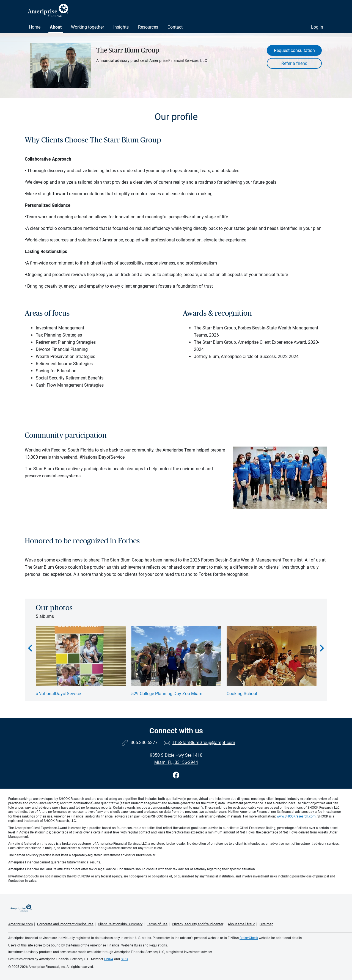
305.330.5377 (144, 743)
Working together (87, 27)
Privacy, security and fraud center (198, 924)
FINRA (109, 959)
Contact (175, 27)
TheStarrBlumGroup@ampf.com (204, 743)
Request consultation (294, 50)
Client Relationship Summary (120, 924)
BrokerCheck (249, 938)
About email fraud (241, 924)
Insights (121, 27)
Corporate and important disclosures (65, 924)
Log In (317, 27)
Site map (266, 924)
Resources (148, 27)
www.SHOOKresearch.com (296, 816)
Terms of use (157, 924)
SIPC (124, 959)
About (56, 27)
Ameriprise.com (20, 924)
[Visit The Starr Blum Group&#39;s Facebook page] (176, 775)
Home (35, 27)
